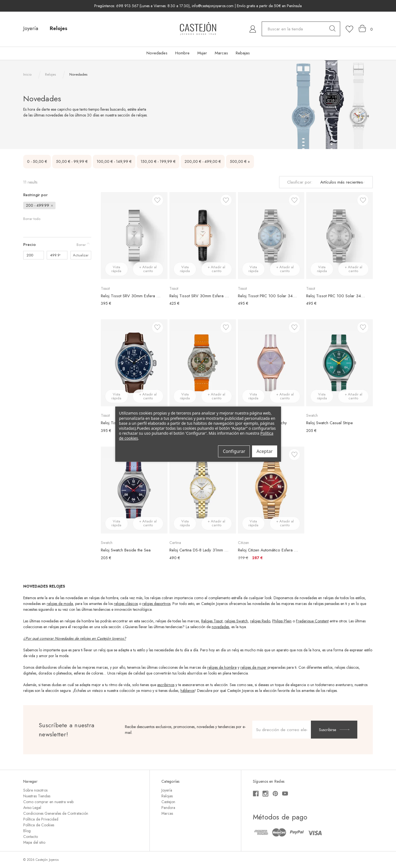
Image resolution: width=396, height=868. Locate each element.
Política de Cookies (39, 825)
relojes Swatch (236, 621)
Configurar (234, 451)
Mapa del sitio (34, 842)
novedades (220, 627)
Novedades (157, 53)
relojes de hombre (222, 667)
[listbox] (342, 182)
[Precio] (57, 245)
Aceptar (264, 451)
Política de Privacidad (41, 819)
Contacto (31, 837)
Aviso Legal (32, 808)
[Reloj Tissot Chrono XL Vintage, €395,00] (134, 363)
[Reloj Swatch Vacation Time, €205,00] (203, 363)
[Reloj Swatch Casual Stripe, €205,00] (339, 363)
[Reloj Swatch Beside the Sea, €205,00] (134, 490)
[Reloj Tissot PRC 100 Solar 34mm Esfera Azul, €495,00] (271, 236)
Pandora (168, 808)
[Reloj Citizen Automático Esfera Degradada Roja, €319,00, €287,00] (271, 490)
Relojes (59, 28)
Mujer (202, 53)
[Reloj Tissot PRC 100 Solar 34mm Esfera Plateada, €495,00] (339, 236)
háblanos (187, 691)
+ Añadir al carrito (148, 269)
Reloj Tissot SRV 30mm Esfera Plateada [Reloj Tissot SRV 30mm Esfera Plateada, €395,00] (131, 296)
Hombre (182, 53)
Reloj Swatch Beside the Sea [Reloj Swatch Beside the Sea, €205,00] (126, 550)
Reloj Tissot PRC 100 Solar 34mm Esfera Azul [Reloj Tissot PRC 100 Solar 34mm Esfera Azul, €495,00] (268, 296)
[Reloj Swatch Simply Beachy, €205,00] (271, 363)
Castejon (168, 802)
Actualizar (81, 255)
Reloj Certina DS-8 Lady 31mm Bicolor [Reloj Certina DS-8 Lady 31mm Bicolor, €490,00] (200, 550)
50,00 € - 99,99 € (72, 161)
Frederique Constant (312, 621)
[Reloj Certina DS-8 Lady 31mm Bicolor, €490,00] (203, 490)
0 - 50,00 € (37, 161)
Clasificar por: (300, 182)
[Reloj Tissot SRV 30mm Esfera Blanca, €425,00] (203, 236)
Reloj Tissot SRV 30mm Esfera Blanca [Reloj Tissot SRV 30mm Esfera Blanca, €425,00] (200, 296)
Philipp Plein (282, 621)
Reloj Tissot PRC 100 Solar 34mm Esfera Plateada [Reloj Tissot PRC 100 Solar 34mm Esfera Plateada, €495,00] (337, 296)
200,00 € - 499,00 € (203, 161)
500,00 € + (240, 161)
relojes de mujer (253, 667)
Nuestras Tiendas (37, 796)
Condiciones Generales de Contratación (56, 813)
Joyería (31, 28)
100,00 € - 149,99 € (114, 161)
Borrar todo (32, 219)
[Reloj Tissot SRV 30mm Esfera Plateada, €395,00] (134, 236)
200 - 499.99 (40, 205)
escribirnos (166, 685)
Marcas (221, 53)
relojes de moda (60, 604)
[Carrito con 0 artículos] (366, 29)
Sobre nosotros (35, 790)
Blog (27, 831)
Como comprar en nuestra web (48, 802)
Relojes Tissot (212, 621)
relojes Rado (260, 621)
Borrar (81, 245)
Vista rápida (116, 269)
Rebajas (243, 53)
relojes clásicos (126, 604)
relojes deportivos (156, 604)
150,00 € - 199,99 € (158, 161)
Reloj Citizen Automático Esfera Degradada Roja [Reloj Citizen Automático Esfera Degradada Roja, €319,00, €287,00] (268, 550)
